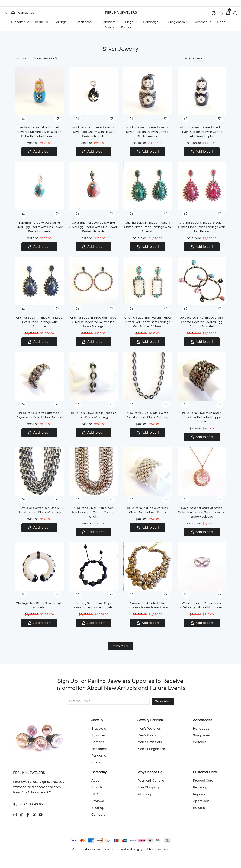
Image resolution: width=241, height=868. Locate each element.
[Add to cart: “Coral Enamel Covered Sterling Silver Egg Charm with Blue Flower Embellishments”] (93, 247)
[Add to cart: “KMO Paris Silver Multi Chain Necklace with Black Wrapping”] (39, 528)
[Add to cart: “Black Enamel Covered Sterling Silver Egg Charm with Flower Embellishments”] (93, 152)
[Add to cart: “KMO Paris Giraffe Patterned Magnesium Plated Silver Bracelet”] (39, 433)
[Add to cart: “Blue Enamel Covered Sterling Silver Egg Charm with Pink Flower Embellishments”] (39, 247)
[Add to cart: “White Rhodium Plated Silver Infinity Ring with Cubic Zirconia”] (202, 623)
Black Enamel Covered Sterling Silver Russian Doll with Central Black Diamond (148, 132)
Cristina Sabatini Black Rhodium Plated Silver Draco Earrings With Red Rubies (202, 227)
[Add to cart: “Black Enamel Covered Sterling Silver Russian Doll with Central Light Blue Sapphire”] (202, 152)
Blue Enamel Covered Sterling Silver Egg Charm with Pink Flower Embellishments (39, 227)
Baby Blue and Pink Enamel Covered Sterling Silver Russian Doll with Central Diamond (39, 132)
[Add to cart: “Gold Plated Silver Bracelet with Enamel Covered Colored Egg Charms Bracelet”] (202, 342)
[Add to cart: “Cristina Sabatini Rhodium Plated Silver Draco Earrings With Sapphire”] (39, 342)
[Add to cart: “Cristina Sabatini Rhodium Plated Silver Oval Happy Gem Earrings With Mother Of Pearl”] (148, 342)
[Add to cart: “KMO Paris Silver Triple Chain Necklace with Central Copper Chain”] (93, 532)
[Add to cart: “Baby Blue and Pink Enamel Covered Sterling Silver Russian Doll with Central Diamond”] (39, 152)
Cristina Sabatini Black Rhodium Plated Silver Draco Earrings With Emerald (148, 227)
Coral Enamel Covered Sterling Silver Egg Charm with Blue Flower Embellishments (93, 227)
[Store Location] (6, 13)
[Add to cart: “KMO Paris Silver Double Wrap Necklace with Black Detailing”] (148, 433)
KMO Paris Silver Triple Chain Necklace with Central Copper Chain (93, 512)
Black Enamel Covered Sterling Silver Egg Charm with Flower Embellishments (93, 132)
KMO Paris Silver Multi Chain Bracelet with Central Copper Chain (202, 417)
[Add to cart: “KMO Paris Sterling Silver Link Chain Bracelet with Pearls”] (148, 528)
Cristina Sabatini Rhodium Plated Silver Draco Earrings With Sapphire (39, 322)
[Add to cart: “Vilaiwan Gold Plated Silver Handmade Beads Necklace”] (148, 623)
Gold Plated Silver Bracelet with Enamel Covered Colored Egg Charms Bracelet (202, 322)
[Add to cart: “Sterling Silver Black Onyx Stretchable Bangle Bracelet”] (93, 623)
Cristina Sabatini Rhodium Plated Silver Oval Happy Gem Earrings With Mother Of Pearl (148, 322)
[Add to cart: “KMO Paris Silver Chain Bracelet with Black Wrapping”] (93, 433)
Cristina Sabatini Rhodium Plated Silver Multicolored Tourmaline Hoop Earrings (93, 322)
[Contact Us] (13, 12)
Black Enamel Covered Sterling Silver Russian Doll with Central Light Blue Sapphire (202, 132)
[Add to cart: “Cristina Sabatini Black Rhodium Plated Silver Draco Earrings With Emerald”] (148, 247)
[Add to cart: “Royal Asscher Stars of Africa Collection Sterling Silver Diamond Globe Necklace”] (202, 532)
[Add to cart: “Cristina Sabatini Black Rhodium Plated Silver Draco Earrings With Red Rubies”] (202, 247)
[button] (8, 13)
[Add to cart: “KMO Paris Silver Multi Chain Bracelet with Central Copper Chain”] (202, 437)
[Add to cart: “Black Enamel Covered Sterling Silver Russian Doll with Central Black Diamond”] (148, 152)
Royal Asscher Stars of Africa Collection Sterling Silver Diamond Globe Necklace (202, 512)
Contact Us (26, 13)
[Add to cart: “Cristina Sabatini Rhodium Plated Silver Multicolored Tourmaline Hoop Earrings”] (93, 342)
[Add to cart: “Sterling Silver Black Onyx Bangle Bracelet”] (39, 623)
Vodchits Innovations (156, 850)
